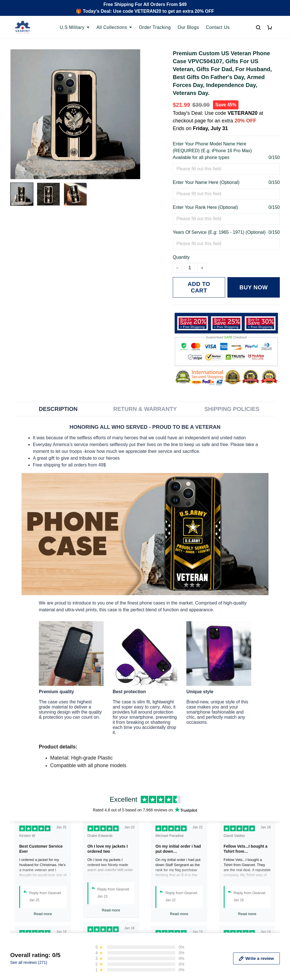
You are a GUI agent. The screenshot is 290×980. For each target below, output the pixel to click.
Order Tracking (155, 27)
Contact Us (218, 27)
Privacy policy (163, 964)
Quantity (181, 257)
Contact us (91, 974)
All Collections (114, 27)
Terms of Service (166, 974)
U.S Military (75, 27)
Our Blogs (188, 27)
